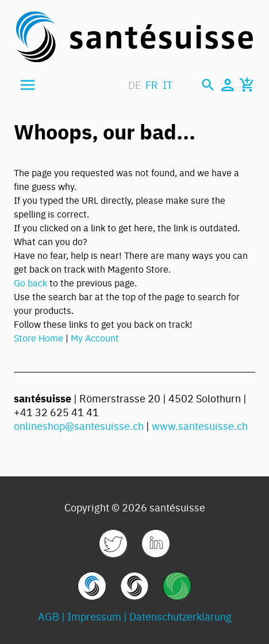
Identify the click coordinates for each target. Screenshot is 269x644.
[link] (113, 544)
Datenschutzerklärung (180, 616)
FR (152, 85)
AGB (49, 616)
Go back (30, 282)
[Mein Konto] (228, 85)
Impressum (94, 616)
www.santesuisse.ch (200, 426)
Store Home (39, 337)
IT (168, 85)
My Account (95, 337)
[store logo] (134, 37)
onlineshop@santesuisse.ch (79, 426)
